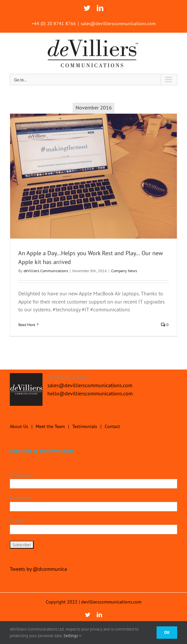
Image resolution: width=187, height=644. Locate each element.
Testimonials (85, 426)
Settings (72, 636)
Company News (124, 271)
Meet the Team (50, 426)
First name (21, 475)
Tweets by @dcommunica (38, 569)
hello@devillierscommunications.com (90, 393)
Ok (167, 632)
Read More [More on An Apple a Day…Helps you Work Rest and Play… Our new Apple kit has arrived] (27, 325)
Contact (112, 426)
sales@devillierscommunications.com (118, 24)
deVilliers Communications (46, 271)
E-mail (19, 520)
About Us (19, 426)
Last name (21, 498)
